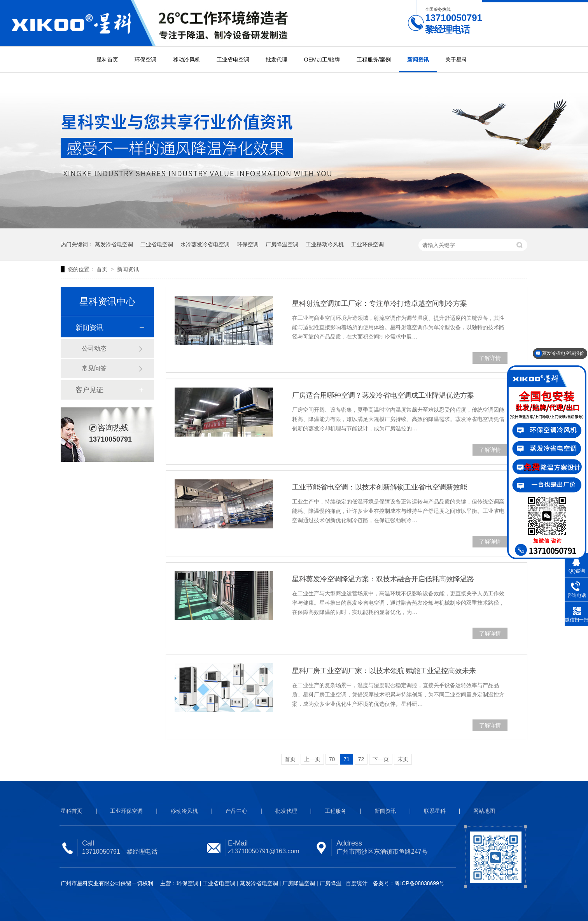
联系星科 (435, 811)
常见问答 (94, 368)
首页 (103, 269)
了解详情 (490, 358)
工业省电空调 (233, 60)
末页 (403, 759)
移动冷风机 (187, 60)
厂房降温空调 (282, 244)
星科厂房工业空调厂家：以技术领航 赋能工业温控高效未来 (384, 671)
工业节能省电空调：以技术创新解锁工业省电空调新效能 (380, 487)
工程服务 (336, 811)
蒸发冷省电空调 (114, 244)
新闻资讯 (418, 60)
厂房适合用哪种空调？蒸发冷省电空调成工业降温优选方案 (383, 395)
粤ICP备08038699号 (420, 883)
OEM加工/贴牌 (322, 60)
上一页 (312, 759)
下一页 (381, 759)
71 (346, 759)
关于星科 (456, 60)
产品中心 (236, 811)
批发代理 (276, 60)
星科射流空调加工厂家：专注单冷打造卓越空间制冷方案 (380, 303)
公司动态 (94, 348)
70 (332, 759)
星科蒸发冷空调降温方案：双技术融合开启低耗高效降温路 (383, 579)
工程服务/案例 (374, 60)
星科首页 (107, 60)
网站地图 (484, 811)
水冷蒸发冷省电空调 (205, 244)
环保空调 (145, 60)
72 (361, 759)
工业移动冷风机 (325, 244)
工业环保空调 (367, 244)
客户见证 (89, 390)
